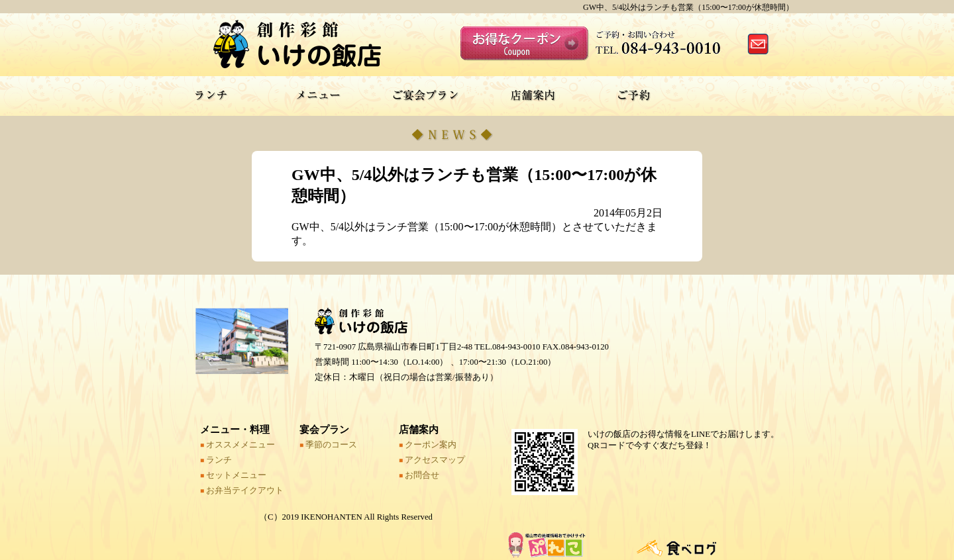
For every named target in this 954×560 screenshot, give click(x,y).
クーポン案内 (428, 445)
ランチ (216, 460)
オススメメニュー (238, 445)
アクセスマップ (432, 460)
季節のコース (328, 445)
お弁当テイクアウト (242, 490)
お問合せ (419, 475)
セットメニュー (233, 475)
